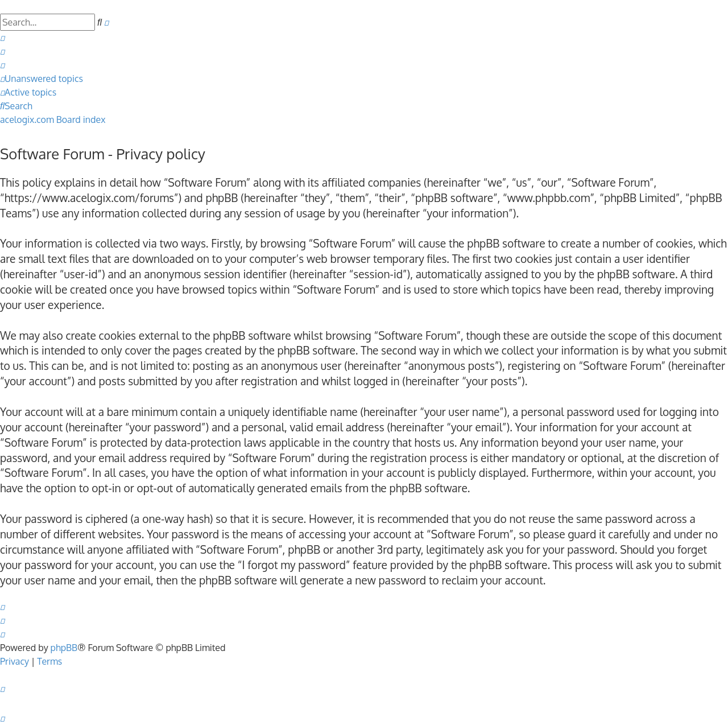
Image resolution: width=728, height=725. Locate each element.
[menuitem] (2, 38)
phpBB (64, 648)
